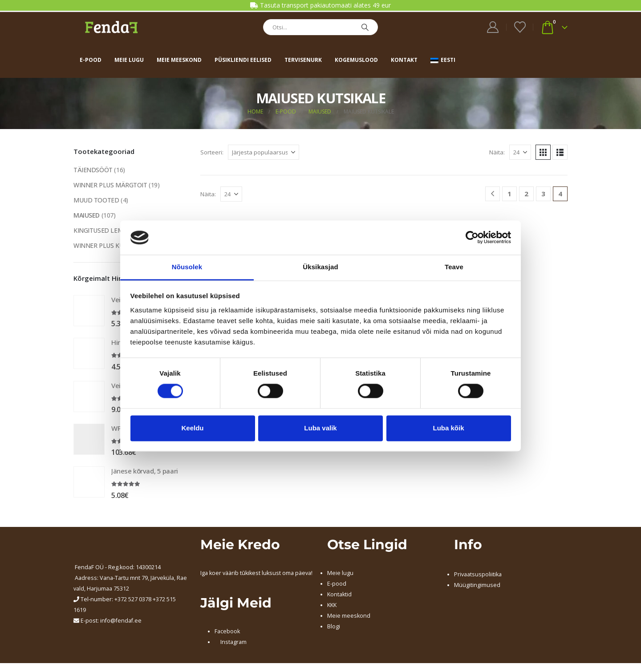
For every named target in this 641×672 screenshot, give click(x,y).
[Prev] (493, 194)
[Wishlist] (520, 27)
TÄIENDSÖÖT (93, 170)
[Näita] (520, 152)
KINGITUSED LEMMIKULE (109, 230)
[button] (543, 152)
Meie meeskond (179, 60)
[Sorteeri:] (264, 152)
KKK (332, 605)
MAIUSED (87, 215)
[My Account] (493, 27)
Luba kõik (448, 428)
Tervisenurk (303, 60)
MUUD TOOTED (96, 200)
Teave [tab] (454, 267)
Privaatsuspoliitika (478, 574)
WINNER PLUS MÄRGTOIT (110, 185)
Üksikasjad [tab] (320, 267)
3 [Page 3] (543, 194)
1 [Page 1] (509, 194)
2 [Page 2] (526, 194)
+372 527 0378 (133, 599)
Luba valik (320, 428)
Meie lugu (129, 60)
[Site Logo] (111, 27)
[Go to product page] (89, 311)
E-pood (91, 60)
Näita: (497, 152)
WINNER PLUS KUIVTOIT (108, 245)
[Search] (365, 27)
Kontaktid (339, 594)
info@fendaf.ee (121, 621)
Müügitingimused (477, 585)
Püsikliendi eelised (243, 60)
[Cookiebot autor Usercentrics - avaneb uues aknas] (472, 238)
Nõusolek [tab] (187, 267)
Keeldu (192, 428)
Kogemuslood (356, 60)
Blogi (334, 626)
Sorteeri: (212, 152)
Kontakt (404, 60)
